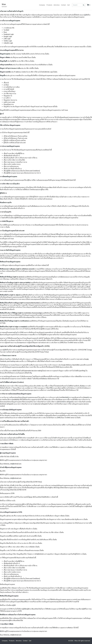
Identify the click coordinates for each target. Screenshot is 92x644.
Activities (57, 5)
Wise (4, 4)
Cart (68, 5)
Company (42, 5)
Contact (63, 5)
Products (49, 5)
